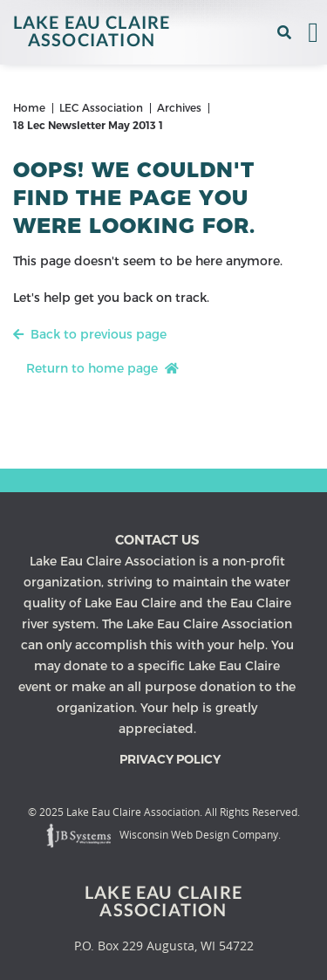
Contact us (157, 540)
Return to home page (102, 368)
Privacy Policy (170, 759)
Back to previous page (90, 334)
